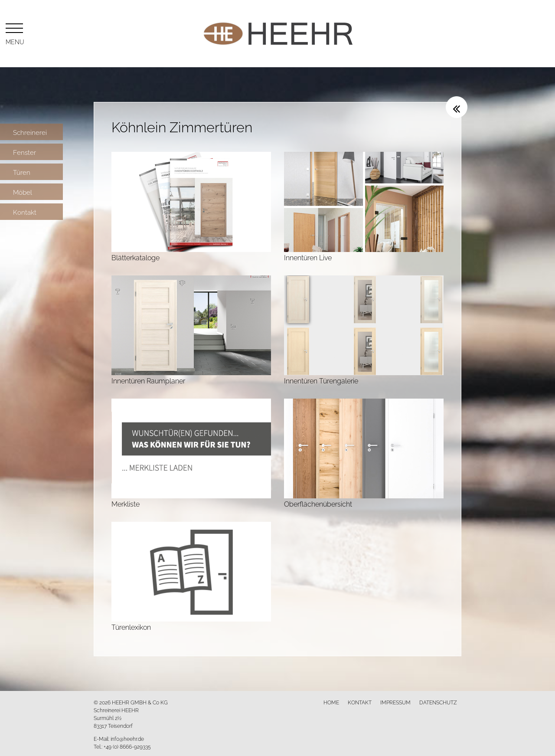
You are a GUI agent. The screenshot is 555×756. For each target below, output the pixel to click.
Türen (22, 172)
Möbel (23, 192)
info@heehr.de (127, 738)
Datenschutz (438, 702)
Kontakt (25, 212)
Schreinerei (30, 132)
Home (331, 702)
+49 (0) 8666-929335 (127, 746)
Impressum (395, 702)
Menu (14, 33)
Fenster (24, 152)
